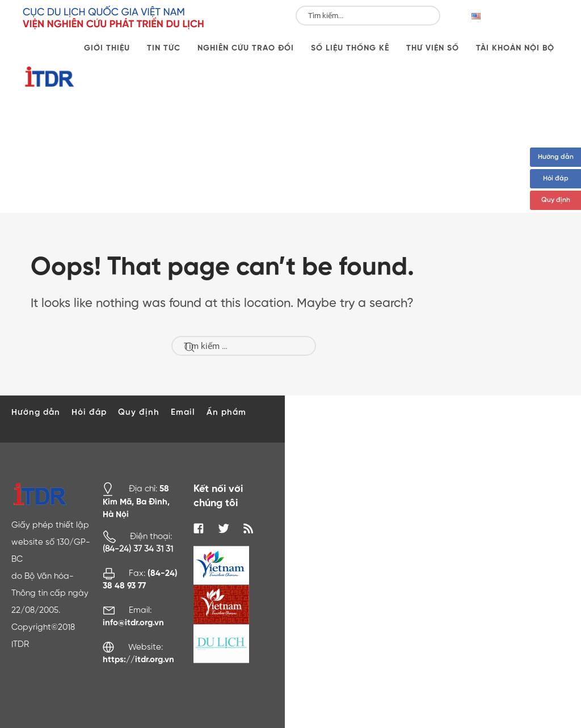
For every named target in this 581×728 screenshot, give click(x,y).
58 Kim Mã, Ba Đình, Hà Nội (136, 501)
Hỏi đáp (556, 179)
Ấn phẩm (226, 412)
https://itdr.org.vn (138, 660)
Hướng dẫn (556, 157)
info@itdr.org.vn (133, 623)
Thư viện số (433, 48)
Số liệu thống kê (350, 48)
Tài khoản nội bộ (515, 48)
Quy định (556, 200)
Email (183, 412)
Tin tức (164, 48)
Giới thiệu (107, 48)
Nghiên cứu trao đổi (246, 48)
